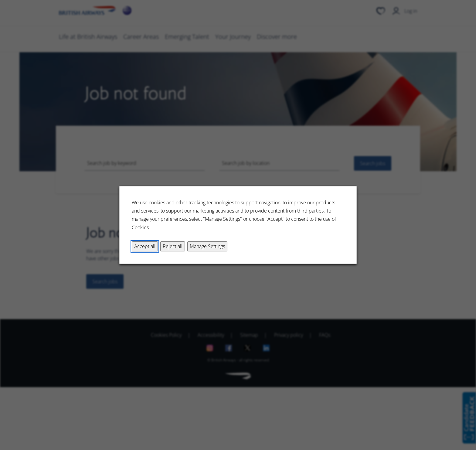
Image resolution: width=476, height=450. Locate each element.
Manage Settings (207, 246)
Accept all (145, 246)
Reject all (173, 246)
